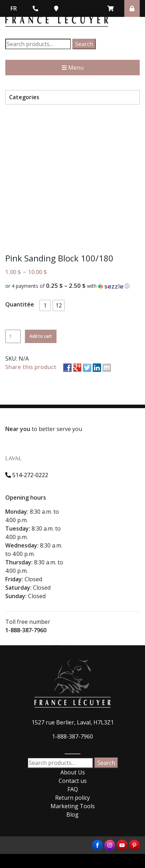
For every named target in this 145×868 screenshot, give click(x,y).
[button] (72, 286)
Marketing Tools (73, 806)
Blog (72, 815)
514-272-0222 (27, 475)
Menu (73, 68)
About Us (73, 772)
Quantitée (20, 304)
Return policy (72, 798)
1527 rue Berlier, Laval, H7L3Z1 (73, 722)
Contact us (73, 781)
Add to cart (41, 336)
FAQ (73, 789)
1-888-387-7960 (26, 630)
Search (84, 44)
